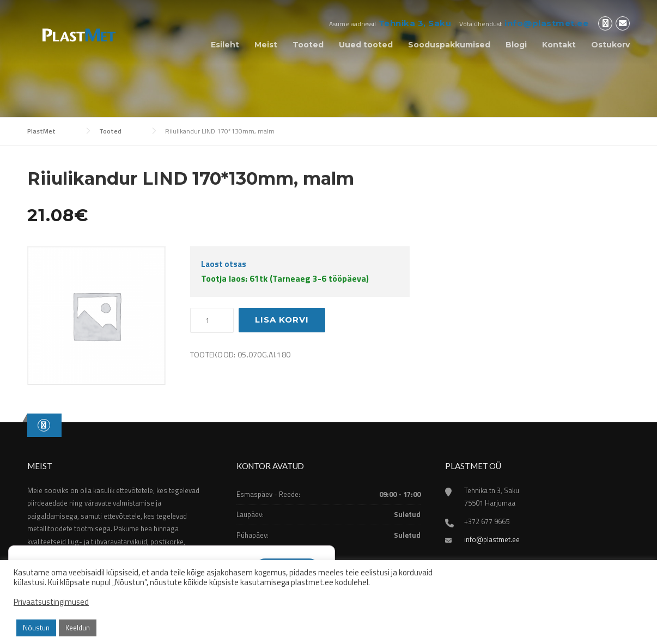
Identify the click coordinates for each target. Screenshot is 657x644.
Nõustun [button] (36, 628)
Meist (266, 45)
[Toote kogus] (212, 320)
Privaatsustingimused (51, 602)
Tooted (308, 45)
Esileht (225, 45)
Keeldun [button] (78, 628)
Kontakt (559, 45)
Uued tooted (366, 45)
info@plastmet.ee (546, 23)
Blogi (516, 45)
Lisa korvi (282, 320)
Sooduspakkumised (449, 45)
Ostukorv (610, 45)
